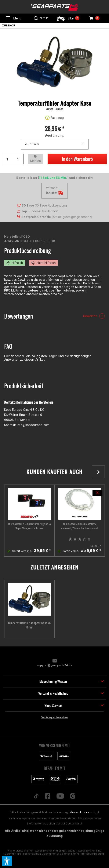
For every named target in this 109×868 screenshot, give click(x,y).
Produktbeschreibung (28, 251)
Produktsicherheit (24, 386)
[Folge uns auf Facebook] (48, 796)
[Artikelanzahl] (13, 159)
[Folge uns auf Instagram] (73, 796)
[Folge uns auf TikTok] (36, 796)
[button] (7, 861)
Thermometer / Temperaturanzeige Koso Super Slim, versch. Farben (30, 526)
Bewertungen (19, 316)
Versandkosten (79, 812)
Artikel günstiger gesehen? (72, 217)
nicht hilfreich (43, 263)
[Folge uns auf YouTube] (60, 796)
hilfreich (15, 263)
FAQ (8, 346)
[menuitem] (14, 18)
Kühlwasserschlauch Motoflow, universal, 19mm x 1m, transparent (80, 526)
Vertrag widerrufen (54, 717)
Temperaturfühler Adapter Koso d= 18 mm (29, 625)
